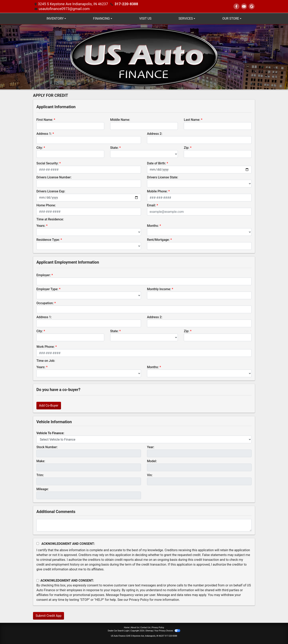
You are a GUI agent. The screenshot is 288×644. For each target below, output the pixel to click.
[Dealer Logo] (144, 57)
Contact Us (145, 627)
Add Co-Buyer (49, 405)
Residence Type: (48, 240)
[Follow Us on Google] (252, 6)
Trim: (40, 475)
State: (114, 148)
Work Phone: (45, 347)
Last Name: (192, 120)
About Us (135, 627)
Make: (41, 461)
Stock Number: (47, 447)
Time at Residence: (50, 219)
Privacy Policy (139, 600)
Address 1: (44, 134)
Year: (151, 447)
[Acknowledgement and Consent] (38, 543)
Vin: (150, 475)
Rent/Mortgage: (158, 240)
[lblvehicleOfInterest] (144, 439)
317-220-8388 (126, 4)
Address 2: (155, 134)
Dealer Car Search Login (118, 631)
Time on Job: (46, 361)
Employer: (43, 275)
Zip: (186, 148)
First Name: (45, 120)
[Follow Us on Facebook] (236, 6)
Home (127, 627)
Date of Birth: (156, 163)
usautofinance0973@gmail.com (64, 9)
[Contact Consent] (38, 580)
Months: (153, 226)
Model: (152, 461)
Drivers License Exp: (51, 191)
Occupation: (45, 303)
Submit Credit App (48, 616)
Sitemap (149, 631)
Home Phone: (46, 205)
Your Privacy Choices (167, 631)
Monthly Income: (159, 289)
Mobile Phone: (157, 191)
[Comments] (144, 525)
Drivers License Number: (54, 177)
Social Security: (47, 163)
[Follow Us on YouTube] (244, 6)
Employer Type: (47, 289)
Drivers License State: (163, 177)
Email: (151, 205)
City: (40, 148)
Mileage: (42, 489)
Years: (41, 226)
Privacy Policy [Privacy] (158, 627)
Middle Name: (120, 120)
